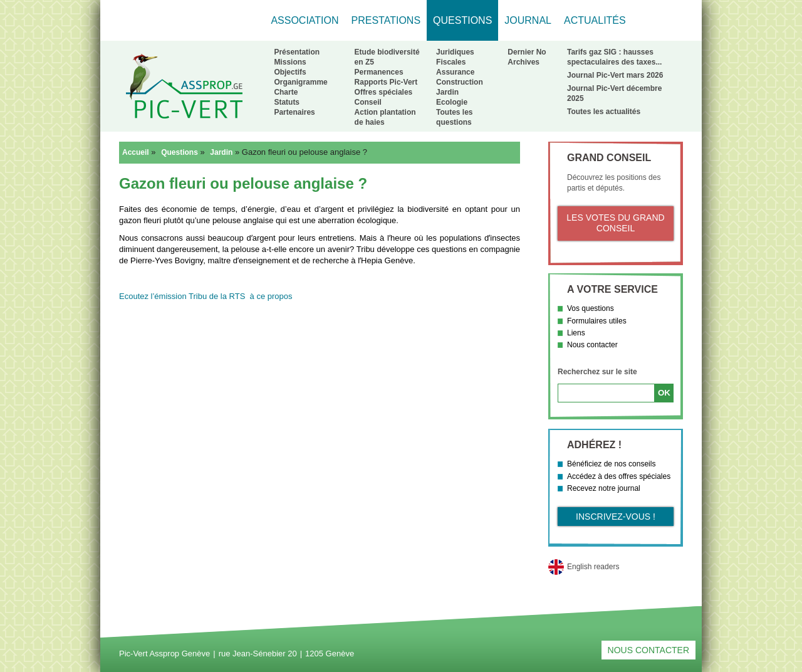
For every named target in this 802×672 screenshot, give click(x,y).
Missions (290, 62)
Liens (576, 333)
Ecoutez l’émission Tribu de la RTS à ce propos (206, 296)
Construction (460, 82)
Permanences (379, 72)
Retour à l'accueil (184, 86)
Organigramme (300, 82)
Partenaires (294, 112)
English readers (593, 567)
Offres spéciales (384, 92)
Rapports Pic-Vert (386, 82)
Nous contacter (592, 345)
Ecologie (452, 102)
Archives (523, 62)
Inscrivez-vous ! (616, 517)
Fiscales (451, 62)
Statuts (287, 102)
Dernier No (527, 52)
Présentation (297, 52)
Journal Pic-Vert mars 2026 (615, 75)
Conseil (368, 102)
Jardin (447, 92)
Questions (180, 152)
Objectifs (290, 72)
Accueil (136, 152)
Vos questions (591, 308)
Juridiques (455, 52)
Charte (286, 92)
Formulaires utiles (597, 321)
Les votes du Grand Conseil (615, 223)
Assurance (455, 72)
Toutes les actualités (604, 112)
